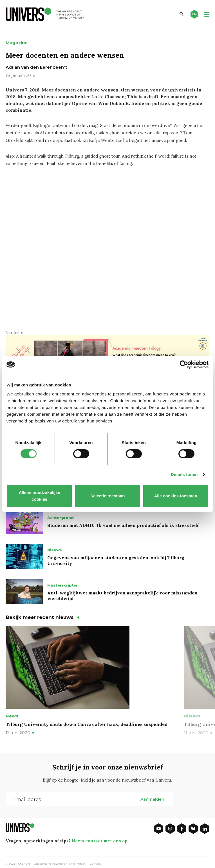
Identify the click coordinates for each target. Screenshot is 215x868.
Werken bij (79, 864)
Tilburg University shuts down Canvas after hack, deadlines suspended (87, 724)
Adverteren (60, 864)
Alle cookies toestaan (175, 496)
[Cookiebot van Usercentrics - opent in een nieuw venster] (184, 364)
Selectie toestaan (108, 496)
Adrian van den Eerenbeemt (36, 67)
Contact (95, 864)
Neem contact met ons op (100, 841)
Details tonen (184, 474)
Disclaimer (41, 864)
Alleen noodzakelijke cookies (39, 496)
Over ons (24, 864)
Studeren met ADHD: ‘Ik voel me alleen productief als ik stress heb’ (123, 525)
